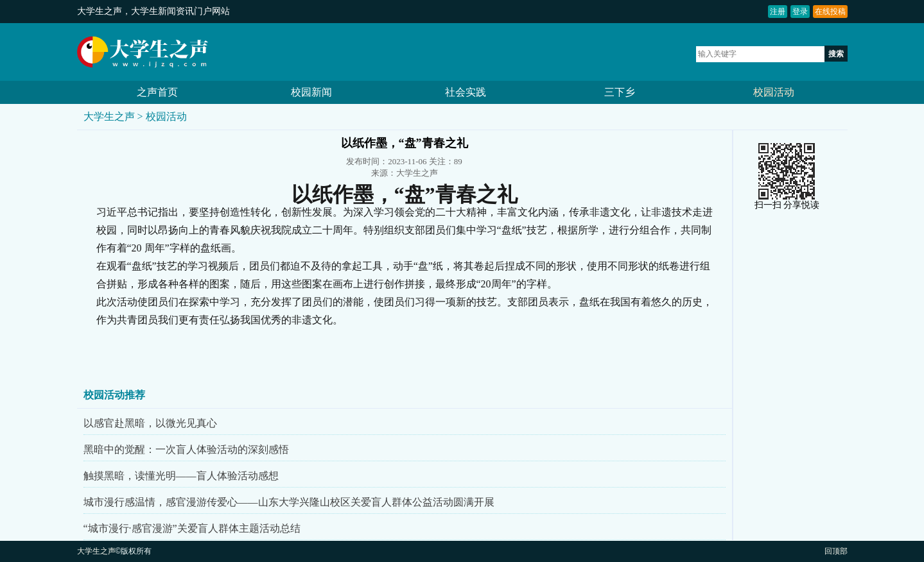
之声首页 (157, 92)
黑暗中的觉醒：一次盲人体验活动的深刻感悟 (186, 449)
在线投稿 (830, 12)
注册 (778, 12)
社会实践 (466, 92)
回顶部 (836, 551)
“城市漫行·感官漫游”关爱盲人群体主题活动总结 (192, 528)
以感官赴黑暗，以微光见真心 (150, 423)
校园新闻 (311, 92)
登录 (800, 12)
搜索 (836, 54)
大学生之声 (100, 11)
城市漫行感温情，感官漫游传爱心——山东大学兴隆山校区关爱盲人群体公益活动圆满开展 (289, 502)
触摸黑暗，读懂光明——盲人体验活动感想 (181, 476)
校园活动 (774, 92)
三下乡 (620, 92)
